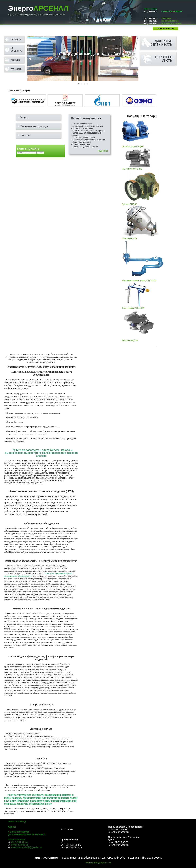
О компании (17, 50)
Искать (40, 153)
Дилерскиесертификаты (162, 43)
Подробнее (103, 151)
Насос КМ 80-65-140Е (138, 168)
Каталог (16, 60)
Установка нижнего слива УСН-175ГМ (143, 280)
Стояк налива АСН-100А (138, 307)
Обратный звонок (165, 28)
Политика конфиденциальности (98, 863)
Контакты (16, 69)
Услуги (24, 117)
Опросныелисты (164, 59)
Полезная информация (34, 126)
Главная (16, 39)
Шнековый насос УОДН (136, 145)
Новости (25, 135)
